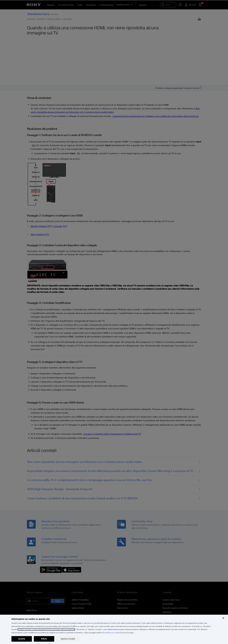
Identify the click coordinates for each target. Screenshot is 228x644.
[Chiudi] (223, 618)
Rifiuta (44, 639)
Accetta (22, 639)
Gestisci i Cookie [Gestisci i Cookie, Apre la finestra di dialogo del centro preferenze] (68, 639)
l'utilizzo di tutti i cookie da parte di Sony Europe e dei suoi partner (46, 629)
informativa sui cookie (110, 633)
